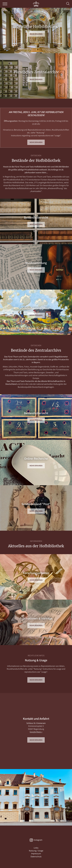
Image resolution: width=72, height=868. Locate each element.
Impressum (36, 854)
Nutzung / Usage (36, 851)
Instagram (38, 840)
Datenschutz (36, 857)
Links (36, 848)
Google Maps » (36, 732)
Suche (68, 4)
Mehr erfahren (36, 34)
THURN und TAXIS (36, 4)
